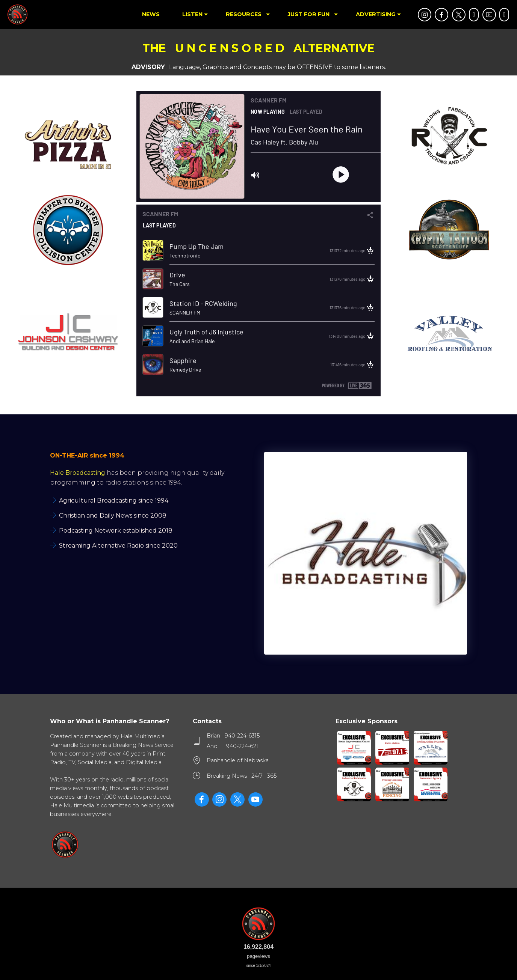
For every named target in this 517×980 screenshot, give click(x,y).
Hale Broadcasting (78, 473)
